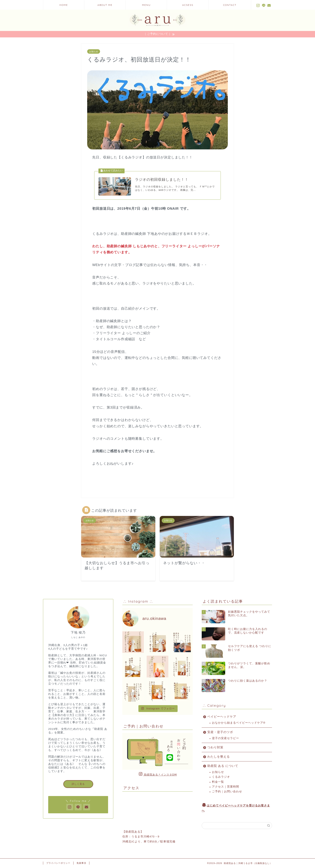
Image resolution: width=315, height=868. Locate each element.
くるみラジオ (221, 777)
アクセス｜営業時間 (226, 787)
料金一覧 (218, 782)
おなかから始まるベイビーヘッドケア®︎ (239, 723)
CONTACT (230, 5)
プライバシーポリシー (58, 863)
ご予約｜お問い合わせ (227, 792)
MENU (146, 5)
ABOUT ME (105, 5)
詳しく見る (78, 784)
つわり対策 (215, 747)
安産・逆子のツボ (220, 732)
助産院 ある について (223, 766)
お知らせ (94, 52)
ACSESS (188, 5)
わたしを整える (219, 757)
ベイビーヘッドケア (222, 717)
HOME (64, 5)
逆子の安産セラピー (226, 738)
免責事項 (81, 863)
